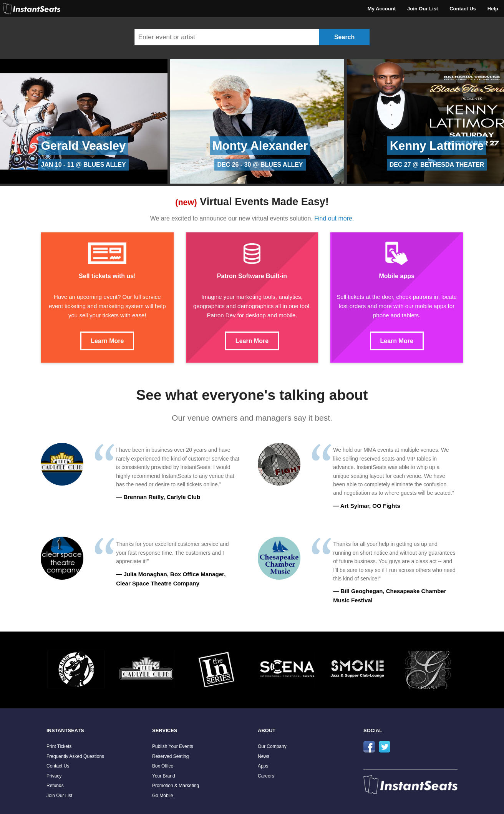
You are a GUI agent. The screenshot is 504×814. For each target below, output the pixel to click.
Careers (266, 776)
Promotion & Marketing (176, 786)
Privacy (54, 776)
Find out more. (334, 218)
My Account (382, 9)
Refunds (55, 786)
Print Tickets (59, 746)
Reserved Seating (170, 756)
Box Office (163, 766)
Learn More (107, 341)
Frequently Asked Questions (75, 756)
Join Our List (423, 9)
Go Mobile (163, 796)
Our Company (272, 746)
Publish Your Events (173, 746)
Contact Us (463, 9)
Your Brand (164, 776)
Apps (263, 766)
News (264, 756)
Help (493, 9)
